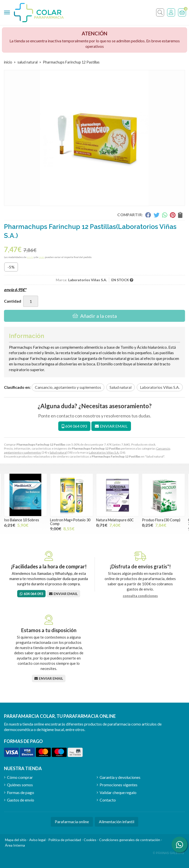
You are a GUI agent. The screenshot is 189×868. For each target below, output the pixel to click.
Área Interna (15, 845)
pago (42, 257)
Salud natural (58, 452)
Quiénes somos (20, 785)
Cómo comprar (20, 777)
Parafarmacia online (72, 822)
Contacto (108, 800)
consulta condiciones (140, 596)
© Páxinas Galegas (168, 853)
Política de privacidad (65, 840)
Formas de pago (21, 792)
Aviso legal (37, 840)
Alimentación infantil (117, 822)
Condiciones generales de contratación (130, 840)
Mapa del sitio (16, 840)
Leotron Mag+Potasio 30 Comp (70, 522)
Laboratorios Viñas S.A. (104, 452)
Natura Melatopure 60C (115, 520)
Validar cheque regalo (118, 792)
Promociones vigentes (119, 785)
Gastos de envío (21, 800)
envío (30, 257)
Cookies (90, 840)
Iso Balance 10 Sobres (22, 520)
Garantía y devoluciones (120, 777)
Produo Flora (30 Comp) (161, 520)
